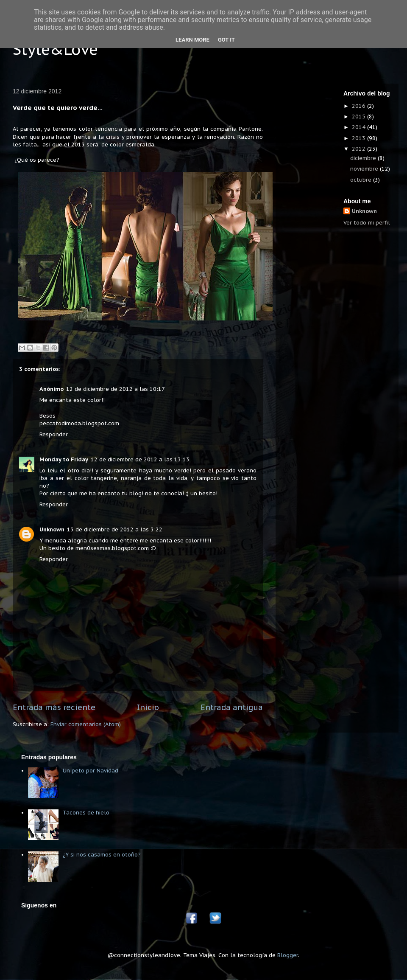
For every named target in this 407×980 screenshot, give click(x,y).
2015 (360, 117)
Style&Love (55, 49)
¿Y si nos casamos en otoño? (102, 855)
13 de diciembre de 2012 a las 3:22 (115, 529)
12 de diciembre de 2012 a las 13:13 (140, 459)
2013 (360, 138)
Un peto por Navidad (91, 771)
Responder (54, 434)
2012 (360, 149)
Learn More (192, 40)
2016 (360, 106)
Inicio (148, 707)
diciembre (364, 158)
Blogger (288, 955)
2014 (360, 127)
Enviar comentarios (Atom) (86, 724)
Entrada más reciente (54, 707)
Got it (226, 40)
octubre (362, 180)
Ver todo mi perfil (367, 223)
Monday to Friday (64, 459)
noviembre (365, 169)
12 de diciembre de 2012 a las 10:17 (116, 389)
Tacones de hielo (86, 813)
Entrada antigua (232, 707)
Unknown (52, 529)
